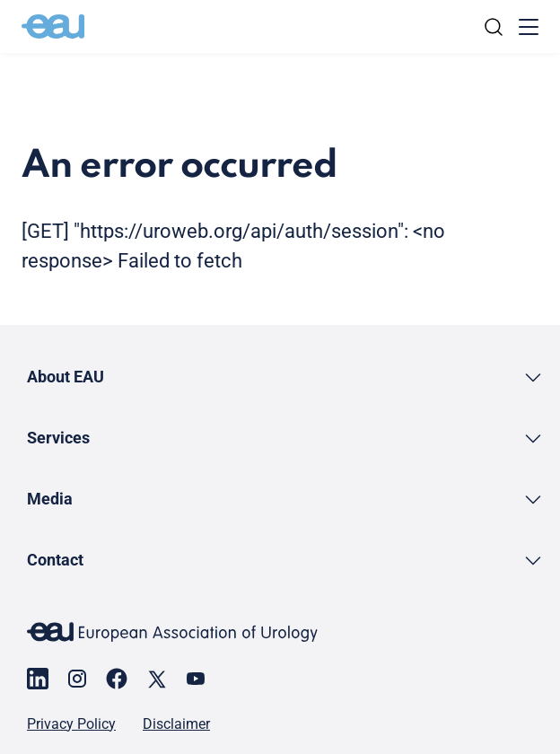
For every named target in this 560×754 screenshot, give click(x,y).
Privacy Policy (71, 724)
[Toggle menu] (529, 27)
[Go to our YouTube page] (196, 679)
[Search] (494, 27)
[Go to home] (53, 27)
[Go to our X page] (156, 679)
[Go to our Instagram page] (77, 679)
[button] (285, 377)
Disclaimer (176, 724)
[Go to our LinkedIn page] (38, 679)
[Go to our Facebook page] (117, 679)
